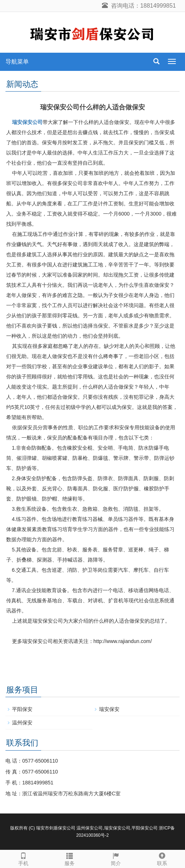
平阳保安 (22, 709)
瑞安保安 (109, 709)
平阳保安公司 (145, 828)
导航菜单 (17, 62)
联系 (162, 858)
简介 (116, 858)
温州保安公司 (90, 828)
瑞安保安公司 (27, 122)
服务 (69, 858)
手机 (23, 858)
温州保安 (22, 723)
